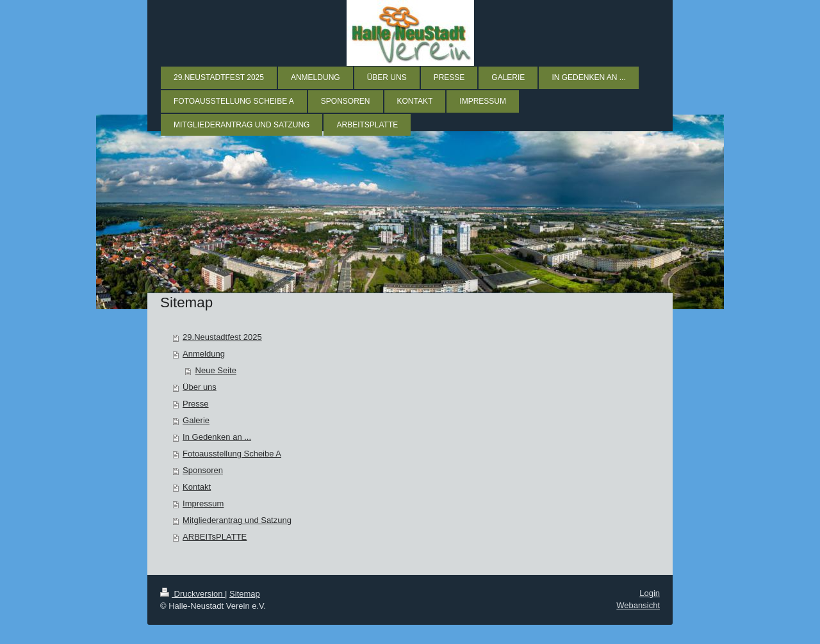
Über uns (200, 387)
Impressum (203, 503)
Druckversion (193, 594)
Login (650, 593)
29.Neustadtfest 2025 (222, 337)
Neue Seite (216, 370)
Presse (195, 404)
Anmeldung (204, 354)
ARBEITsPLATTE (215, 537)
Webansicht (638, 605)
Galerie (196, 420)
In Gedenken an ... (217, 437)
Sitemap (245, 594)
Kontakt (197, 487)
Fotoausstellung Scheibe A (232, 454)
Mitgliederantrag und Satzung (237, 520)
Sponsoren (203, 470)
